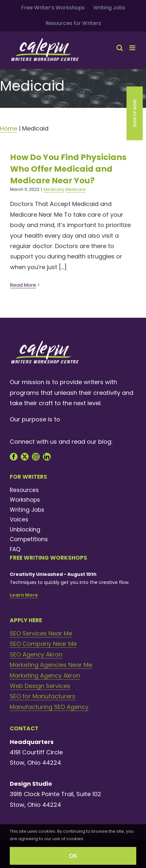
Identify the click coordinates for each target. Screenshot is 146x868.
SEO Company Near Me (43, 644)
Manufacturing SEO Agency (49, 707)
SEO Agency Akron (36, 654)
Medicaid (53, 189)
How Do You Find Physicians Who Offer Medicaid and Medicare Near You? (68, 169)
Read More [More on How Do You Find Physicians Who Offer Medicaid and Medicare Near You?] (23, 285)
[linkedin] (47, 457)
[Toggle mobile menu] (133, 48)
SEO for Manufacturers (43, 696)
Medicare (76, 189)
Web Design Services (40, 686)
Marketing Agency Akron (45, 675)
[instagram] (36, 457)
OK (73, 856)
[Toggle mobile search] (120, 48)
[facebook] (14, 457)
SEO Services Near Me (41, 633)
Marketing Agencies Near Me (51, 665)
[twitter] (25, 457)
